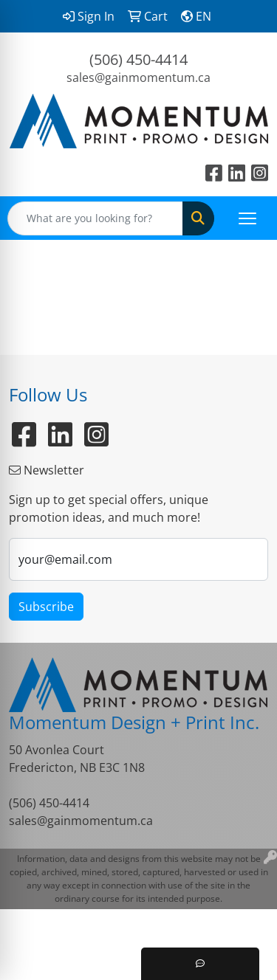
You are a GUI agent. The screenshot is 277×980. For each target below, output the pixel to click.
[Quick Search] (95, 218)
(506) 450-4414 (138, 59)
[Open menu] (247, 218)
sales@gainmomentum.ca (138, 77)
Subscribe (46, 607)
